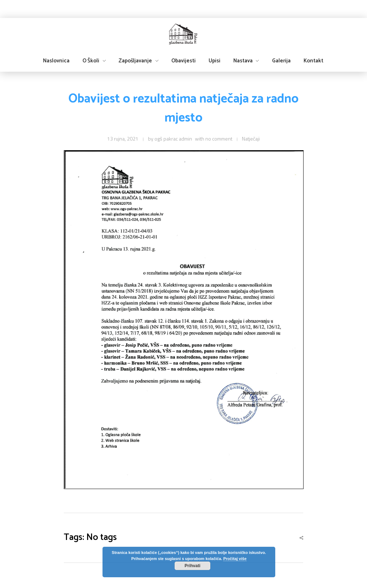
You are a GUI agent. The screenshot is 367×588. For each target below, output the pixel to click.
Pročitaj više (235, 559)
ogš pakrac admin (173, 139)
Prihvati (192, 566)
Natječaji (251, 139)
